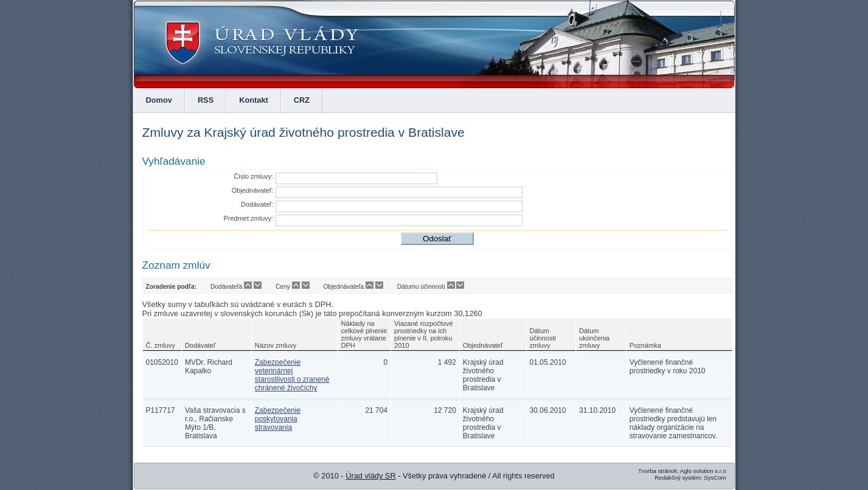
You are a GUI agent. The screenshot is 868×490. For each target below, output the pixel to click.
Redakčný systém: (678, 478)
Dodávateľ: (257, 204)
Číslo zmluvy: (253, 176)
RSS (206, 100)
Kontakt (254, 100)
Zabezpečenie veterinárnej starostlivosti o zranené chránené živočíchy (292, 375)
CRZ (302, 100)
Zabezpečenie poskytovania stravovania (278, 419)
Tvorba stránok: (658, 471)
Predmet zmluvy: (248, 218)
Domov (159, 100)
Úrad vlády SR (371, 476)
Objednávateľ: (253, 190)
